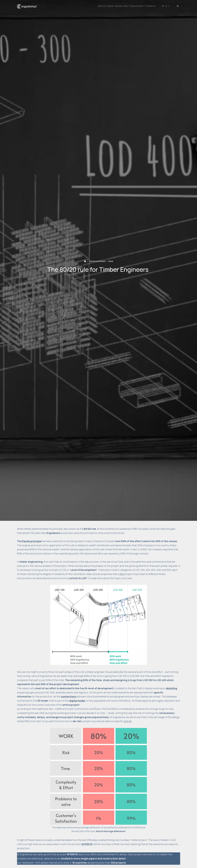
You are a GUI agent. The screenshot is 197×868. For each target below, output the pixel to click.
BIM (122, 574)
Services (113, 6)
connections (69, 697)
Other (111, 261)
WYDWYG (87, 844)
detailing (172, 688)
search (178, 6)
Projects (102, 6)
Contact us (152, 6)
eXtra (122, 6)
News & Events (136, 6)
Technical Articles (97, 261)
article (127, 721)
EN (165, 6)
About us (91, 6)
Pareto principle (32, 541)
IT (170, 6)
